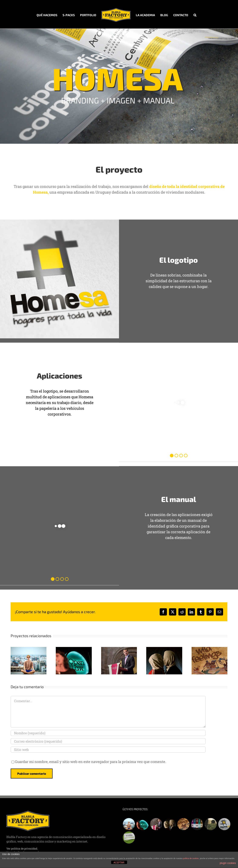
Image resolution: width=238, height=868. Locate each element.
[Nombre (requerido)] (108, 733)
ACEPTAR (119, 862)
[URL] (108, 750)
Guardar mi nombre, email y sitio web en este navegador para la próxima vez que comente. (90, 762)
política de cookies (191, 858)
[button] (195, 14)
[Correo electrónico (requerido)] (108, 741)
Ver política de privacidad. (22, 848)
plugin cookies (228, 863)
